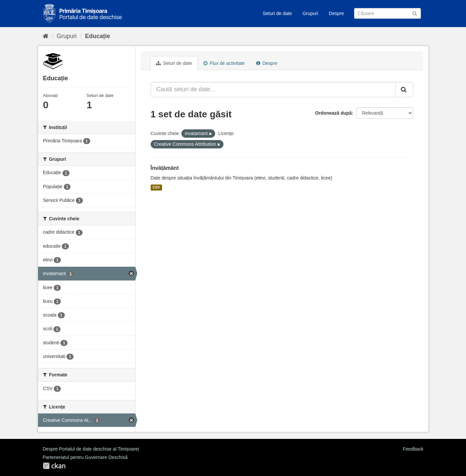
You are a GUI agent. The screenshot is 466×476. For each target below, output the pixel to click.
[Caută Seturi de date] (387, 13)
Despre (336, 13)
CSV (156, 188)
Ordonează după (333, 113)
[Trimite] (415, 13)
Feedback (413, 449)
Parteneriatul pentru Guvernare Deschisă (85, 457)
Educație (98, 36)
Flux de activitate (224, 63)
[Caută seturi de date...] (273, 90)
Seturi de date (277, 13)
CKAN (54, 466)
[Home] (46, 36)
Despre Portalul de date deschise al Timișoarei (91, 449)
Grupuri (310, 13)
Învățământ (165, 168)
